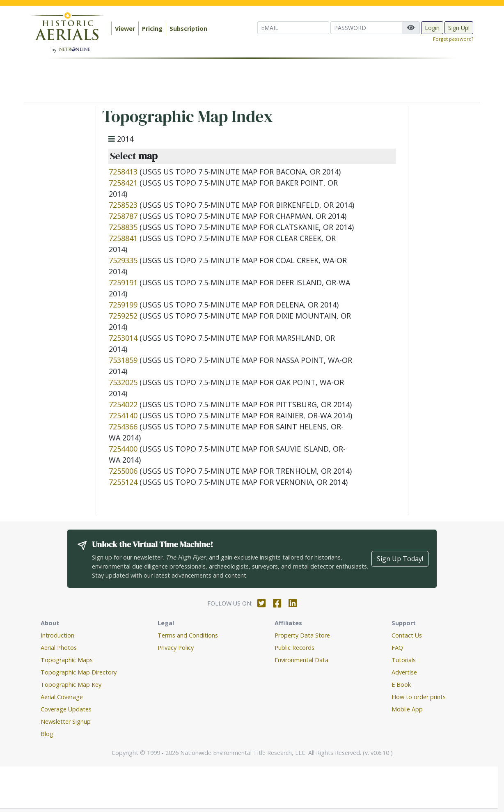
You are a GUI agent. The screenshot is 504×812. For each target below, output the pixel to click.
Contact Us (407, 635)
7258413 (123, 172)
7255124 (123, 482)
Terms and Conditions (188, 635)
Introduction (57, 635)
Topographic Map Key (71, 685)
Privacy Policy (176, 648)
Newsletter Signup (66, 721)
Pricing (152, 29)
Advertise (404, 672)
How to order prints (419, 697)
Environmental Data (301, 660)
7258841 (123, 238)
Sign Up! (459, 28)
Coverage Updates (66, 709)
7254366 (123, 427)
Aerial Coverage (62, 697)
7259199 (123, 305)
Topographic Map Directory (79, 672)
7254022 (123, 404)
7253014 (123, 338)
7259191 (123, 282)
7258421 (123, 183)
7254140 (123, 415)
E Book (401, 685)
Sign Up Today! (400, 559)
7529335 (123, 260)
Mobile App (407, 709)
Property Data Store (302, 635)
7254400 (123, 449)
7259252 (123, 316)
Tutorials (404, 660)
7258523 (123, 205)
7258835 (123, 227)
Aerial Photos (59, 648)
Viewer (125, 29)
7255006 (123, 471)
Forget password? (453, 39)
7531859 (123, 360)
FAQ (397, 648)
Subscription (188, 29)
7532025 (123, 382)
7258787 (123, 216)
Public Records (294, 648)
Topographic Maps (67, 660)
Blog (47, 734)
